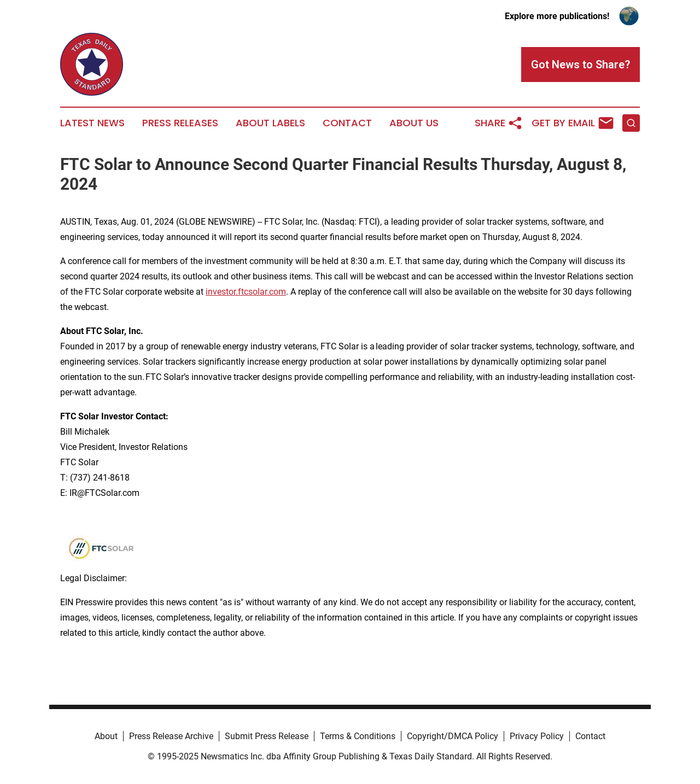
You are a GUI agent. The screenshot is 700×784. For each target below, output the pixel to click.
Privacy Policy (537, 736)
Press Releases (180, 123)
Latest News (92, 123)
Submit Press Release (267, 736)
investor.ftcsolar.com (246, 292)
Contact (347, 123)
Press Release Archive (171, 736)
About (106, 736)
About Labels (270, 123)
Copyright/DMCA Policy (453, 736)
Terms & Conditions (358, 736)
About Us (414, 123)
